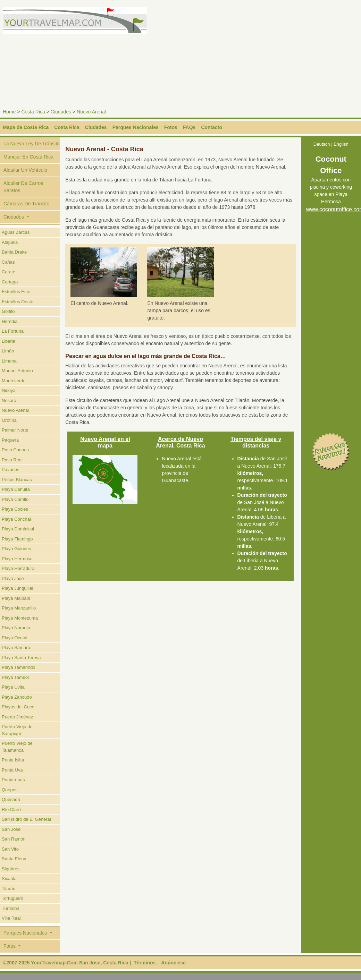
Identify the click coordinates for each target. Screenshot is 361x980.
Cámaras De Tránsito (26, 204)
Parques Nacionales (136, 127)
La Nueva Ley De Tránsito (32, 144)
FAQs (189, 127)
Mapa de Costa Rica (26, 127)
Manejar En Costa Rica (28, 157)
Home (9, 112)
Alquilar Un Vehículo (25, 170)
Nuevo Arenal (91, 112)
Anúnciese (173, 963)
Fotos (171, 127)
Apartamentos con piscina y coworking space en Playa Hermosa (331, 185)
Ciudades (61, 112)
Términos (145, 963)
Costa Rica (33, 112)
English (341, 144)
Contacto (212, 127)
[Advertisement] (271, 56)
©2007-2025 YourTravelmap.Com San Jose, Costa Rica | (67, 963)
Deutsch (322, 144)
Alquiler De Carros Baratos (23, 187)
